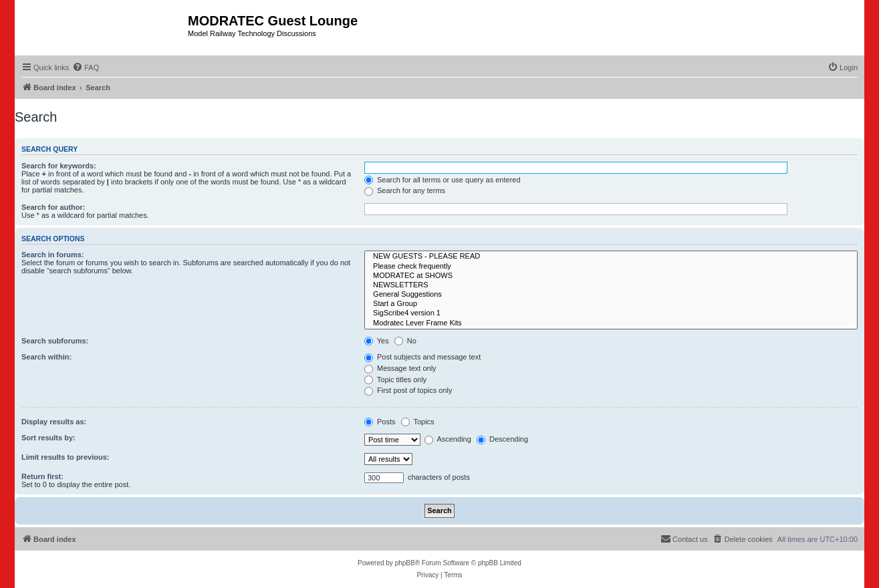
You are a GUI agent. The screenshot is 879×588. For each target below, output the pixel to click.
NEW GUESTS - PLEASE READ (611, 257)
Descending (502, 439)
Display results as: (54, 422)
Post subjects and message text (422, 357)
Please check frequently (611, 267)
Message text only (400, 368)
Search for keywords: (59, 166)
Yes (377, 341)
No (405, 341)
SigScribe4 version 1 (611, 313)
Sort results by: (48, 438)
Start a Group (611, 304)
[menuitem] (86, 67)
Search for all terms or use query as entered (443, 180)
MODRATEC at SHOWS (611, 276)
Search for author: (53, 207)
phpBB (405, 563)
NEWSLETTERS (611, 285)
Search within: (46, 357)
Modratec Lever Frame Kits (611, 323)
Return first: (42, 476)
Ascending (448, 439)
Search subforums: (55, 341)
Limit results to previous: (65, 457)
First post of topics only (408, 390)
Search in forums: (53, 255)
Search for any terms (405, 190)
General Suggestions (611, 295)
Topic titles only (395, 380)
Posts (380, 422)
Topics (418, 422)
